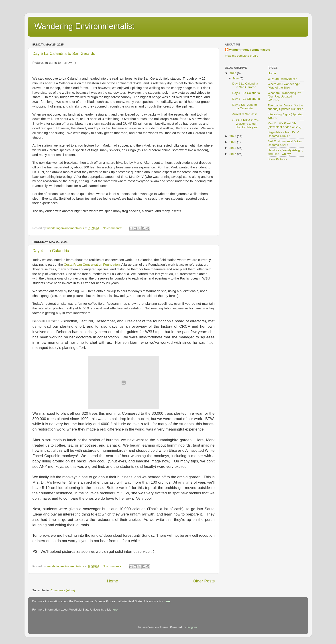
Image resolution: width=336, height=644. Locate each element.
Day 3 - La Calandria (246, 99)
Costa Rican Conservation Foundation (92, 265)
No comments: (113, 228)
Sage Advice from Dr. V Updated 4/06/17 (283, 134)
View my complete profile (242, 56)
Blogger (192, 627)
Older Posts (204, 581)
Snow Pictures (277, 159)
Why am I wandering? (282, 79)
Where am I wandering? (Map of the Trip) (284, 86)
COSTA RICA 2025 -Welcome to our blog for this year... (246, 124)
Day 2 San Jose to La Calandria (244, 107)
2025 (233, 73)
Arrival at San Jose (245, 114)
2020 (233, 142)
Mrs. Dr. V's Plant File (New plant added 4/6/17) (285, 125)
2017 (233, 154)
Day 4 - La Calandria (51, 251)
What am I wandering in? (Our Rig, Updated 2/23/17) (284, 96)
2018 (233, 148)
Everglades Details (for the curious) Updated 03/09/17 (285, 107)
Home (112, 581)
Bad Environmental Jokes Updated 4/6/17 (285, 143)
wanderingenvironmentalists (250, 50)
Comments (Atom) (63, 590)
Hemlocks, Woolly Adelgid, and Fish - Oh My (285, 152)
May (236, 78)
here (167, 601)
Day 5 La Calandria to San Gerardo (64, 54)
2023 (233, 136)
